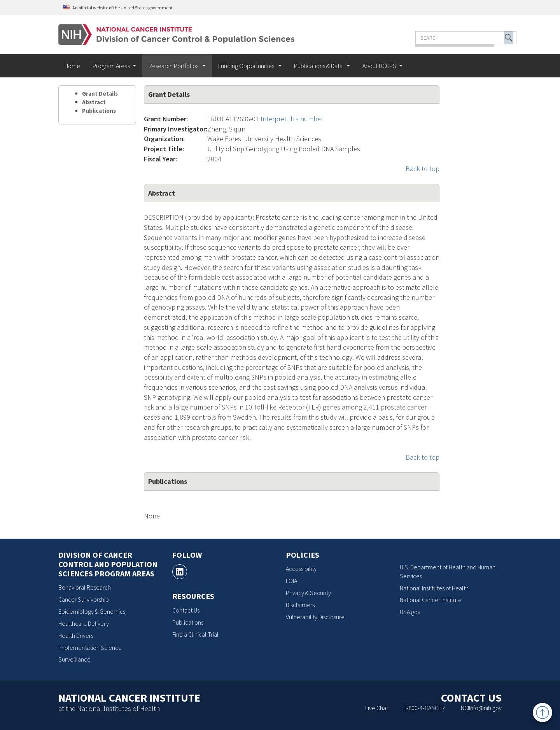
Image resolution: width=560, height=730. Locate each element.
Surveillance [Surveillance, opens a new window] (74, 659)
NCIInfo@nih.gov (481, 708)
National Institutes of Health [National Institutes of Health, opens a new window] (434, 588)
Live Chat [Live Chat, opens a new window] (377, 708)
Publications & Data (319, 66)
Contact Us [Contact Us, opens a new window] (186, 610)
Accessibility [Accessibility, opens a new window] (301, 569)
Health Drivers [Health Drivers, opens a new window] (76, 635)
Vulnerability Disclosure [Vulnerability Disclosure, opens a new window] (315, 617)
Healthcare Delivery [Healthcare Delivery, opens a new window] (84, 623)
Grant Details (100, 94)
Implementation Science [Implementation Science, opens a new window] (90, 648)
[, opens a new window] (180, 572)
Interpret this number (292, 119)
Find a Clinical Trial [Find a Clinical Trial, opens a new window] (195, 634)
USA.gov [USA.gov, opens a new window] (410, 612)
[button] (485, 38)
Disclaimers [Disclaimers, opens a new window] (300, 605)
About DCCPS (379, 66)
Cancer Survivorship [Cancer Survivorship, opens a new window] (84, 599)
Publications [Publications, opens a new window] (188, 622)
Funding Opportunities (247, 66)
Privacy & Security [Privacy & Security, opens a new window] (308, 593)
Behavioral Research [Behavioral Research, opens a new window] (85, 587)
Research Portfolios (174, 66)
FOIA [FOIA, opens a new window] (291, 581)
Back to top (423, 169)
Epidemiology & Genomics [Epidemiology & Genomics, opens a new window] (92, 611)
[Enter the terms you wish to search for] (443, 38)
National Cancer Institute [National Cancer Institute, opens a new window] (431, 600)
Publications (99, 111)
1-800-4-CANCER (424, 708)
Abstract (94, 102)
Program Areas (111, 66)
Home (72, 66)
